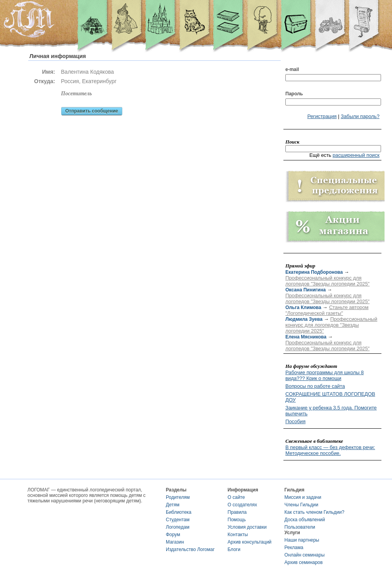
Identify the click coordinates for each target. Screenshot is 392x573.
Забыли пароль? (360, 116)
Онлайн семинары (305, 555)
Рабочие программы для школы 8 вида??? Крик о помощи (325, 375)
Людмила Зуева (304, 319)
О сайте (236, 497)
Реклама (294, 548)
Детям (173, 505)
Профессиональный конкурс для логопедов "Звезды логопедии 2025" (328, 281)
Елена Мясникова (306, 337)
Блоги (234, 549)
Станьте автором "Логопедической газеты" (327, 310)
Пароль (294, 94)
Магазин (175, 542)
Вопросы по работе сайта (315, 386)
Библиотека (179, 512)
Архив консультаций (250, 542)
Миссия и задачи (303, 497)
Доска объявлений (305, 520)
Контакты (238, 535)
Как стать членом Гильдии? (315, 512)
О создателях (242, 505)
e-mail (292, 69)
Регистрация (322, 116)
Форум (173, 535)
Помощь (237, 520)
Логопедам (178, 527)
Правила (237, 512)
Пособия (295, 421)
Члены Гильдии (301, 505)
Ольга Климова (303, 307)
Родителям (178, 497)
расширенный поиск (356, 155)
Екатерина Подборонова (314, 272)
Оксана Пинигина (306, 290)
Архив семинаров (304, 562)
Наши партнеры (302, 540)
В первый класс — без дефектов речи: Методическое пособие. (330, 450)
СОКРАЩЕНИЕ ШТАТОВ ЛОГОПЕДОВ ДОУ (330, 397)
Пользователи (300, 527)
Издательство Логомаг (190, 549)
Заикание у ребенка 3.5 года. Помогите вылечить (331, 411)
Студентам (178, 520)
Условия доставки (247, 527)
